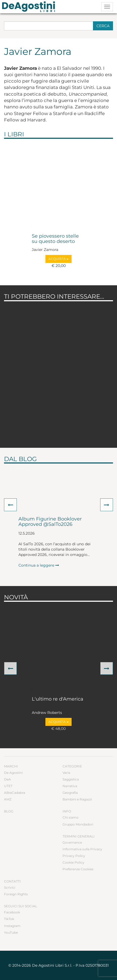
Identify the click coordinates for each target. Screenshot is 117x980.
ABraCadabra (15, 793)
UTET (8, 786)
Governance (72, 842)
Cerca (103, 26)
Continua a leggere (39, 565)
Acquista (58, 259)
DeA (7, 779)
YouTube (11, 932)
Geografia (70, 793)
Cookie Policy (73, 862)
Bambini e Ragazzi (77, 799)
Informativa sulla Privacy (82, 849)
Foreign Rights (16, 894)
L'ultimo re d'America (58, 699)
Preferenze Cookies (78, 869)
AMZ (8, 799)
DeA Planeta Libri (30, 7)
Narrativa (70, 786)
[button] (10, 505)
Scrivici (10, 887)
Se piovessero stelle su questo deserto (55, 239)
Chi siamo (71, 817)
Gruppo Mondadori (78, 824)
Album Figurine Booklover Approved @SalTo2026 (50, 522)
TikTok (9, 919)
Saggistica (71, 779)
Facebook (12, 912)
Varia (66, 773)
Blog (9, 811)
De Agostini (13, 773)
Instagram (12, 926)
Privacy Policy (74, 856)
